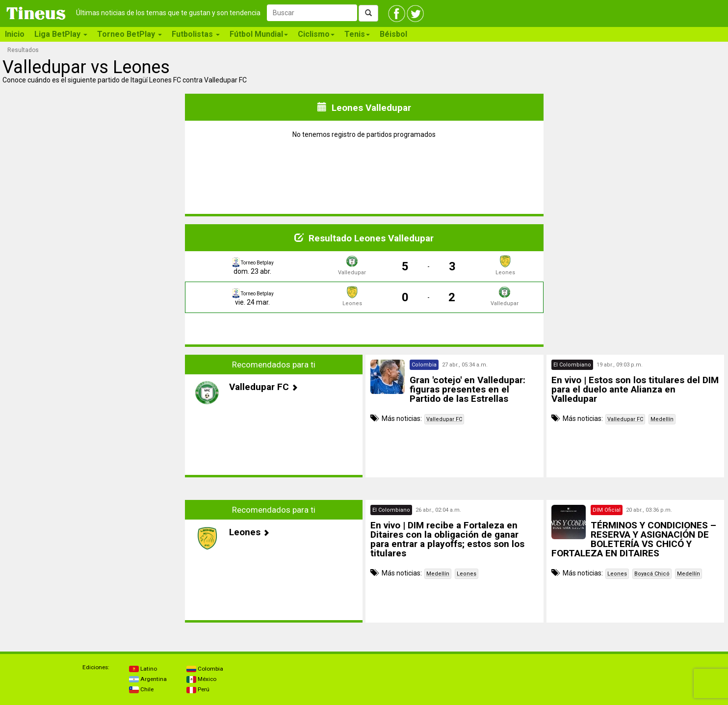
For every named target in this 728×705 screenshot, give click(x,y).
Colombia (205, 669)
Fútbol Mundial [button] (259, 34)
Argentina (148, 679)
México (201, 679)
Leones (467, 574)
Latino (143, 669)
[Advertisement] (93, 416)
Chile (141, 689)
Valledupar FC (444, 419)
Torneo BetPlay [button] (130, 34)
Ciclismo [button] (316, 34)
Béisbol (393, 34)
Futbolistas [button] (196, 34)
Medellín (662, 419)
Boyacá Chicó (652, 574)
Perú (198, 689)
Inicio (15, 34)
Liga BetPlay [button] (61, 34)
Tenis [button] (357, 34)
